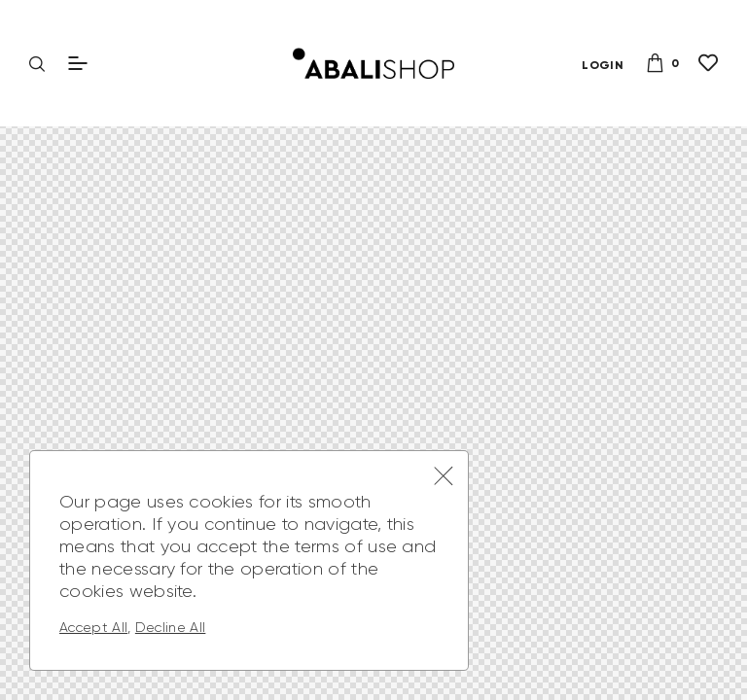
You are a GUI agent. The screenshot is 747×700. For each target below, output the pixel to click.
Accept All (93, 627)
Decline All (171, 627)
